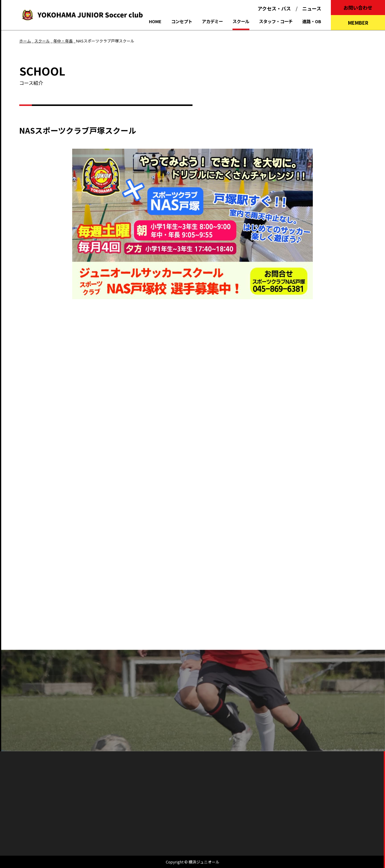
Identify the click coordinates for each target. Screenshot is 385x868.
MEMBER (358, 23)
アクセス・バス (274, 8)
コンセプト (182, 21)
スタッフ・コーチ (276, 21)
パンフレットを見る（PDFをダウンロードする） (193, 695)
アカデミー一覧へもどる (41, 630)
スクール (241, 21)
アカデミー (212, 21)
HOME (155, 21)
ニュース (312, 8)
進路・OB (312, 21)
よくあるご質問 (149, 723)
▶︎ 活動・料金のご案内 (51, 431)
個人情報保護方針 (207, 816)
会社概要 (170, 816)
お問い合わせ (358, 8)
